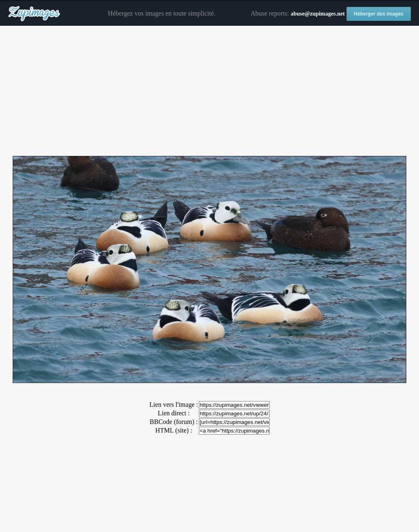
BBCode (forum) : (174, 422)
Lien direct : (173, 413)
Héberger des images (379, 14)
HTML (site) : (173, 430)
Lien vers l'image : (174, 405)
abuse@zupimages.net (318, 14)
